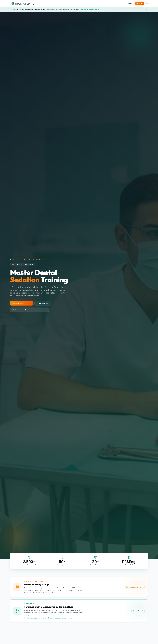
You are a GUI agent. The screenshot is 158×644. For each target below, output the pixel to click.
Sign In (130, 4)
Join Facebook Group (135, 587)
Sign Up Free (139, 4)
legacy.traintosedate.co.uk (89, 10)
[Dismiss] (147, 10)
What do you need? (29, 310)
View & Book (138, 611)
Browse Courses (21, 303)
